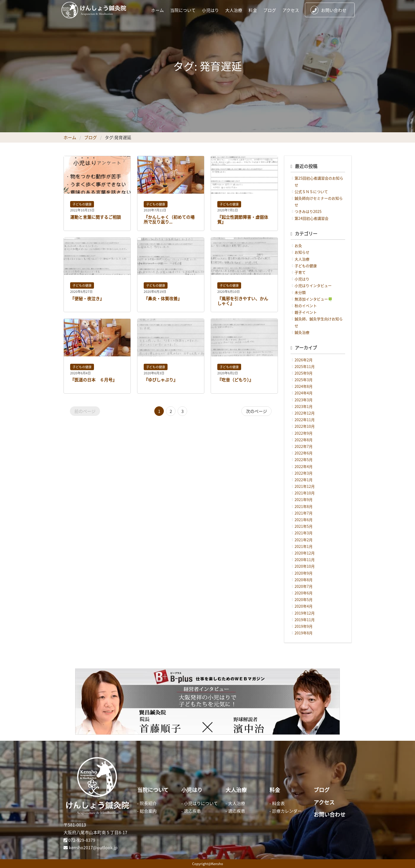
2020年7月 (304, 586)
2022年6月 (304, 453)
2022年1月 (304, 480)
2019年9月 (304, 626)
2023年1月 (304, 406)
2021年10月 (305, 493)
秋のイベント (306, 306)
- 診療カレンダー (286, 811)
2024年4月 (304, 393)
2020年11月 (305, 560)
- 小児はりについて (200, 803)
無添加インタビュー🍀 (313, 299)
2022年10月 (305, 426)
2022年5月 (304, 460)
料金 (253, 10)
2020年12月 (305, 553)
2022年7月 (304, 446)
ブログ (270, 10)
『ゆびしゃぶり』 (161, 380)
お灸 (298, 246)
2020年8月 (304, 580)
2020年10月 (305, 566)
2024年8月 (304, 386)
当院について (183, 10)
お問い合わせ (328, 10)
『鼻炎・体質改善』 (163, 298)
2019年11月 (305, 620)
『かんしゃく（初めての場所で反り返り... (169, 219)
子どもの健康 (82, 204)
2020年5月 (304, 599)
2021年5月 (304, 526)
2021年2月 (304, 540)
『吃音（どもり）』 (235, 380)
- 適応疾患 (191, 811)
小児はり (210, 10)
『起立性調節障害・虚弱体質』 (243, 219)
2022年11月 (305, 420)
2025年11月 (305, 366)
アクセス (291, 10)
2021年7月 (304, 513)
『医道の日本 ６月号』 (93, 380)
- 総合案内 (147, 811)
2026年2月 (304, 360)
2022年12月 (305, 413)
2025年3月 (304, 380)
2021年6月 (304, 520)
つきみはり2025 (308, 211)
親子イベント (306, 312)
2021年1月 (304, 546)
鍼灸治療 (302, 332)
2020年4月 (304, 606)
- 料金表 (277, 803)
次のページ (256, 411)
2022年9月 (304, 433)
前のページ (85, 411)
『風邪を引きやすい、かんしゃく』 (243, 301)
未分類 (300, 292)
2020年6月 (304, 593)
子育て (300, 272)
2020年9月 (304, 573)
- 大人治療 (235, 803)
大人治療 (234, 10)
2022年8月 (304, 440)
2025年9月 (304, 373)
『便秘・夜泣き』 (87, 298)
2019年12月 (305, 613)
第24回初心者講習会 (312, 218)
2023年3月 (304, 400)
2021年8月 (304, 506)
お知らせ (302, 252)
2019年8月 (304, 633)
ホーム (157, 10)
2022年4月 (304, 466)
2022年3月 (304, 473)
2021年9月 (304, 499)
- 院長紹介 (147, 803)
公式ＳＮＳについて (311, 192)
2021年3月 (304, 533)
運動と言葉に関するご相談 (96, 217)
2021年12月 (305, 486)
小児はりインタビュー (313, 285)
